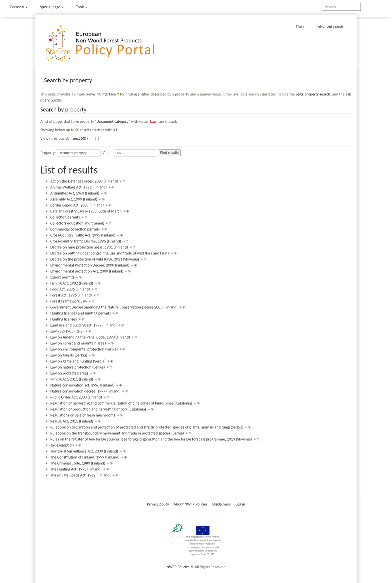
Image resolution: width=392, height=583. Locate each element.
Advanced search (330, 26)
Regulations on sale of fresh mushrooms (83, 415)
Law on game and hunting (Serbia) (78, 361)
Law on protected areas (69, 373)
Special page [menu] (52, 7)
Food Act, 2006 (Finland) (70, 289)
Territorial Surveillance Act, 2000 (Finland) (84, 451)
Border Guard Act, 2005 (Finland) (77, 205)
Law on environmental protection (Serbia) (84, 349)
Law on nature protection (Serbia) (77, 367)
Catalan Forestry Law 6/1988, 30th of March (86, 211)
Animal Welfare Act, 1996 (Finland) (78, 187)
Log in (240, 504)
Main (300, 26)
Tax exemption (62, 445)
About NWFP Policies (191, 504)
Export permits (62, 277)
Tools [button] (82, 7)
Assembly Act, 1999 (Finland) (74, 199)
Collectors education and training (77, 223)
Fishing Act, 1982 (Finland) (72, 283)
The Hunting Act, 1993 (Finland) (76, 469)
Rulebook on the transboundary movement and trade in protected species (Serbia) (117, 433)
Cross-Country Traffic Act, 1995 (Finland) (83, 235)
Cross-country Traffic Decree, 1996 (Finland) (86, 241)
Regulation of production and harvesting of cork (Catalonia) (98, 409)
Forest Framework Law (69, 301)
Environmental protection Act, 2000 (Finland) (87, 271)
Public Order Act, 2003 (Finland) (76, 397)
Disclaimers (221, 504)
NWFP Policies (178, 567)
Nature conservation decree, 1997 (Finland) (85, 391)
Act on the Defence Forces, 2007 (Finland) (84, 181)
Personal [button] (19, 7)
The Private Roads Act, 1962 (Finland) (80, 475)
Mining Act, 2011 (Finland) (72, 379)
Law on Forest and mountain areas (78, 343)
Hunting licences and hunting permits (80, 313)
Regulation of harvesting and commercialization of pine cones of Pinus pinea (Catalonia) (121, 403)
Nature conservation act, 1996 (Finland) (82, 385)
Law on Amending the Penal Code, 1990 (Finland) (90, 337)
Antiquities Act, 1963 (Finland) (75, 193)
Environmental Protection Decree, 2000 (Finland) (90, 265)
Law (153, 121)
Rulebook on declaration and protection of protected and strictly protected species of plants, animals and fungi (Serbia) (147, 427)
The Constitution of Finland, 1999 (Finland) (85, 457)
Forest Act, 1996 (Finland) (71, 295)
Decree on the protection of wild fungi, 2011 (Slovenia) (95, 259)
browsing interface (101, 94)
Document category (112, 121)
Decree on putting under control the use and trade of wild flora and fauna (110, 253)
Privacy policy (158, 504)
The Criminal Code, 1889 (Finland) (78, 463)
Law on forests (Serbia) (69, 355)
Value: (107, 153)
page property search (313, 94)
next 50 (79, 138)
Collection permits (65, 217)
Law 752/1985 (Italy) (67, 331)
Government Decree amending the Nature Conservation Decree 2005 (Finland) (114, 307)
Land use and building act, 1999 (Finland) (83, 325)
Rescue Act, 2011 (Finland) (72, 421)
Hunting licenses (63, 319)
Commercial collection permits (75, 229)
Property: (48, 153)
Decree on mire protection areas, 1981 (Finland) (89, 247)
